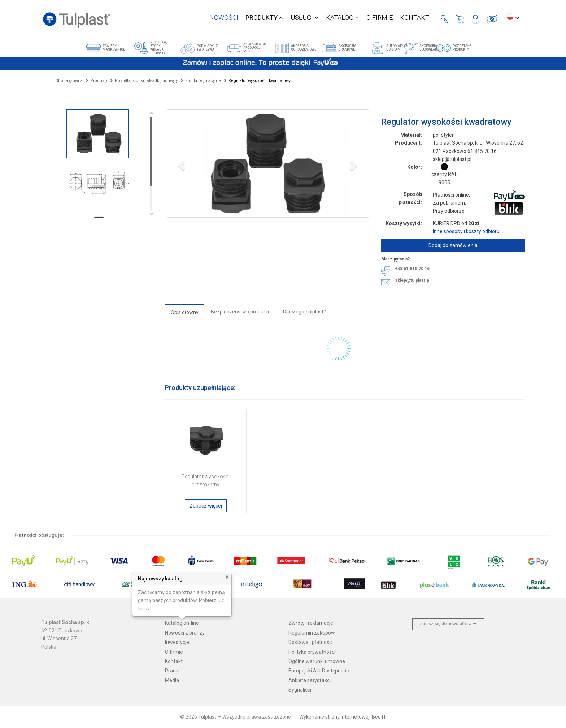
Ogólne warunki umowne (317, 661)
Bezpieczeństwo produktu (241, 312)
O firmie (380, 17)
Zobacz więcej (206, 506)
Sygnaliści (300, 690)
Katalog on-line (182, 623)
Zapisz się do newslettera (448, 624)
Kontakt (415, 17)
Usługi (305, 17)
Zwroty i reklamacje (311, 623)
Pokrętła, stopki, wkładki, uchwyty (146, 81)
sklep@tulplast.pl (413, 280)
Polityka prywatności (312, 652)
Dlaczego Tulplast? (304, 312)
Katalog (343, 17)
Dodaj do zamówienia (453, 245)
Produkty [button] (264, 17)
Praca (172, 671)
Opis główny (185, 312)
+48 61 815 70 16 (412, 269)
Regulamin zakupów (312, 633)
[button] (268, 163)
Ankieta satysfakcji (310, 680)
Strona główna (69, 81)
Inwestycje (177, 642)
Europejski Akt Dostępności (319, 671)
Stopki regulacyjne (203, 81)
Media (172, 680)
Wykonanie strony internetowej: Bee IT (343, 717)
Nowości (224, 17)
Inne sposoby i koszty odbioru (466, 231)
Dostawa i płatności (311, 642)
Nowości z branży (185, 633)
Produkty (99, 81)
